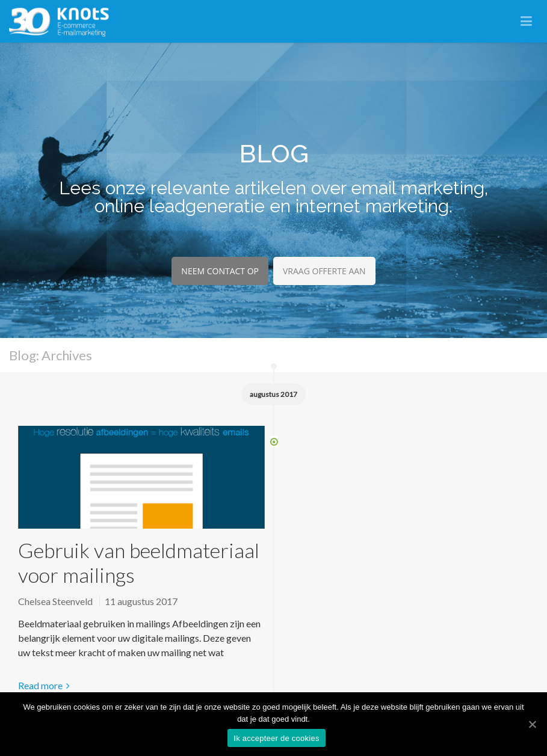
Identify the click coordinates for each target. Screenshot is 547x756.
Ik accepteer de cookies (276, 738)
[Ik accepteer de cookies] (532, 724)
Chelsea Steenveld (55, 601)
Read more (40, 685)
